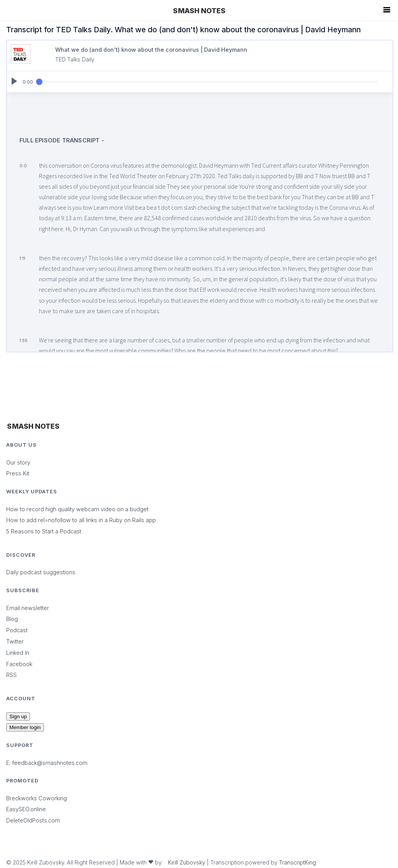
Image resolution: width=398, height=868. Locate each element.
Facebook (19, 664)
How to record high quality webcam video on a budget (77, 509)
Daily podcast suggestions (41, 572)
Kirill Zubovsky (187, 862)
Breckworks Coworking (37, 798)
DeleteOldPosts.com (33, 820)
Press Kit (18, 473)
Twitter (15, 641)
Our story (18, 462)
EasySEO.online (26, 809)
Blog (12, 619)
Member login (25, 727)
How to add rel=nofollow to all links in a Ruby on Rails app (81, 520)
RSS (11, 675)
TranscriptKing (298, 862)
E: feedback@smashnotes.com (47, 763)
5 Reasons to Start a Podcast (44, 531)
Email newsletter (28, 608)
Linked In (18, 653)
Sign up (18, 716)
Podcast (17, 630)
